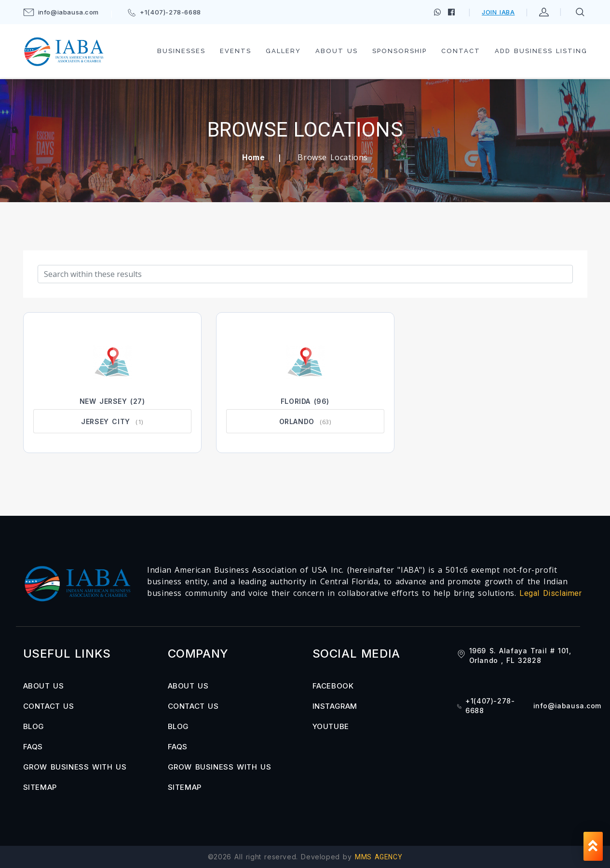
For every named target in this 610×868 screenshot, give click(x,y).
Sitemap (40, 787)
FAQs (33, 747)
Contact (461, 51)
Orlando (297, 421)
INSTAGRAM (335, 706)
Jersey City (106, 421)
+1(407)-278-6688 (164, 12)
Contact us (49, 706)
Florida (296, 401)
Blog (34, 726)
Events (236, 51)
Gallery (283, 51)
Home (253, 158)
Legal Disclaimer (551, 593)
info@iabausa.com (61, 12)
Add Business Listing (541, 51)
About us (337, 51)
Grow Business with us (75, 767)
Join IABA (498, 12)
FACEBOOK (333, 686)
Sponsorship (400, 51)
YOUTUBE (331, 726)
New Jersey (103, 401)
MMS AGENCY (379, 857)
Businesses (181, 51)
